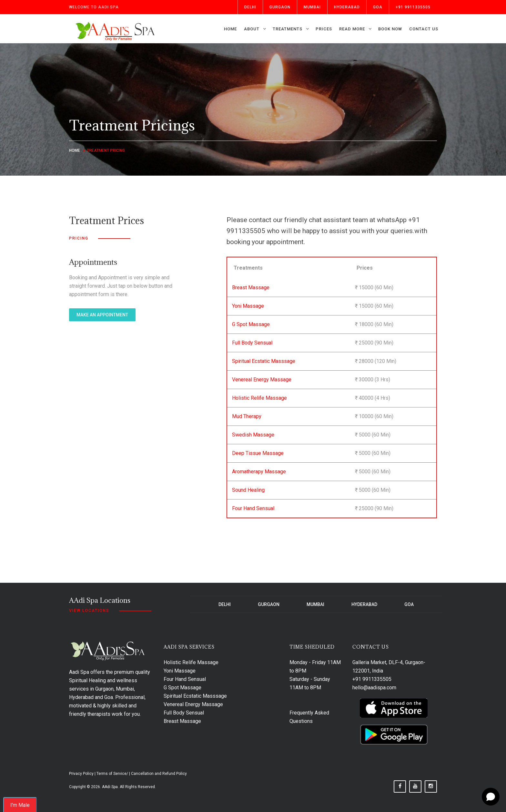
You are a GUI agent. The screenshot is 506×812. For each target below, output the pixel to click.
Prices (324, 29)
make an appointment (102, 315)
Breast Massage (251, 288)
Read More (352, 29)
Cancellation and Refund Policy (159, 774)
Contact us (424, 29)
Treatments (288, 29)
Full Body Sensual (252, 343)
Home (230, 29)
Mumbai (312, 7)
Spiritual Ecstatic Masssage (264, 361)
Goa (378, 7)
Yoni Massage (248, 306)
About (252, 29)
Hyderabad (347, 7)
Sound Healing (248, 490)
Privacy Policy (81, 774)
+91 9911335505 (413, 7)
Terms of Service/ (112, 774)
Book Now (390, 29)
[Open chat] (491, 797)
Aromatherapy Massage (259, 472)
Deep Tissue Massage (258, 453)
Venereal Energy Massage (262, 380)
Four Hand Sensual (253, 508)
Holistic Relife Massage (259, 398)
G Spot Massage (251, 324)
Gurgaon (280, 7)
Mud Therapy (247, 416)
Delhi (250, 7)
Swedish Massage (253, 435)
